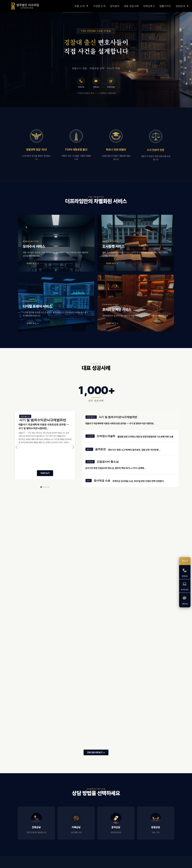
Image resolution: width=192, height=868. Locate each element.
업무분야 (115, 6)
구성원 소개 (99, 6)
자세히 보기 (45, 478)
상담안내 (182, 6)
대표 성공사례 (131, 6)
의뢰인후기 (149, 6)
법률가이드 (165, 6)
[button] (41, 492)
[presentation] (17, 452)
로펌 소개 (81, 6)
